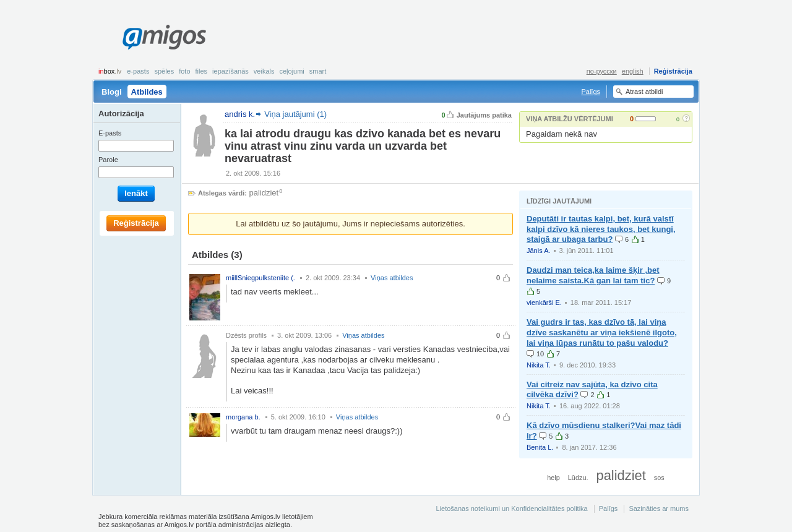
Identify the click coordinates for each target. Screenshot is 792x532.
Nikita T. (539, 365)
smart (318, 71)
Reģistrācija (673, 71)
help (553, 478)
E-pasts (138, 71)
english (633, 71)
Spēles (164, 71)
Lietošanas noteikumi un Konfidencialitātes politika (511, 508)
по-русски (602, 71)
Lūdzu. (578, 478)
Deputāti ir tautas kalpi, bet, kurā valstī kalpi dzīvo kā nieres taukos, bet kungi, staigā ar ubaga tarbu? (601, 229)
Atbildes (147, 92)
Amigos (164, 37)
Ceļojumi (291, 71)
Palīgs (591, 92)
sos (659, 478)
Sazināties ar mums (659, 508)
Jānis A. (539, 251)
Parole (108, 160)
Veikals (264, 71)
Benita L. (540, 447)
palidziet (264, 193)
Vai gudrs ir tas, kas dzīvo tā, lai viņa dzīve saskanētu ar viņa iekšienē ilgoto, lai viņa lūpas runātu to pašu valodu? (602, 332)
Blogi (112, 92)
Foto (184, 71)
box (110, 71)
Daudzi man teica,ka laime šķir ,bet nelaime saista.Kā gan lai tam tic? (593, 275)
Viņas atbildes (392, 278)
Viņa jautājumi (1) (295, 114)
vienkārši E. (544, 302)
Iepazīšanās (230, 71)
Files (202, 71)
